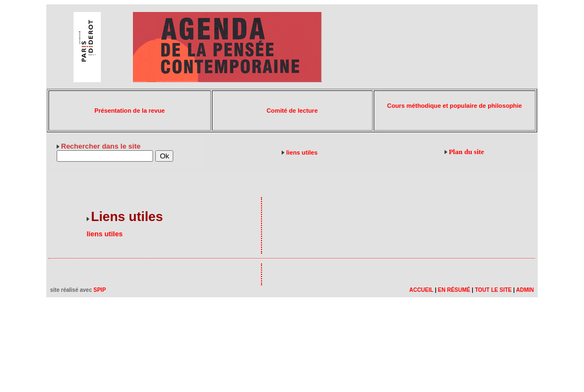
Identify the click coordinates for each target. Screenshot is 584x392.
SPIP (100, 290)
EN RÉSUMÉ (454, 290)
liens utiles (302, 152)
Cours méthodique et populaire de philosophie (455, 106)
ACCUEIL (421, 290)
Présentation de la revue (129, 111)
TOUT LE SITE (494, 290)
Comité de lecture (292, 111)
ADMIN (525, 290)
